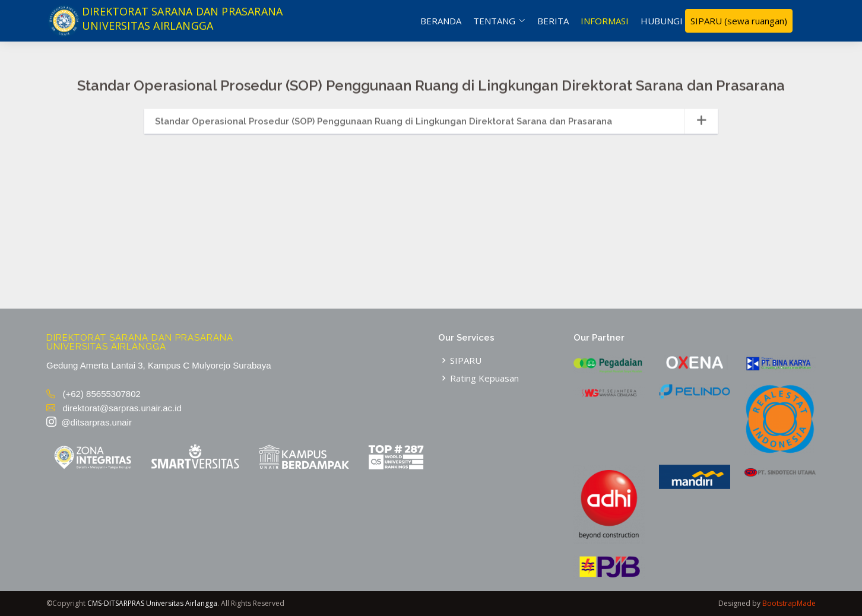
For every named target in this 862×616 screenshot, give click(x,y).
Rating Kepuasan (484, 378)
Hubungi (662, 21)
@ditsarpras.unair (89, 422)
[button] (431, 129)
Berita (553, 21)
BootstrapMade (789, 603)
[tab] (431, 129)
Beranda (441, 21)
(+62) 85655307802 (94, 394)
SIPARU (739, 21)
